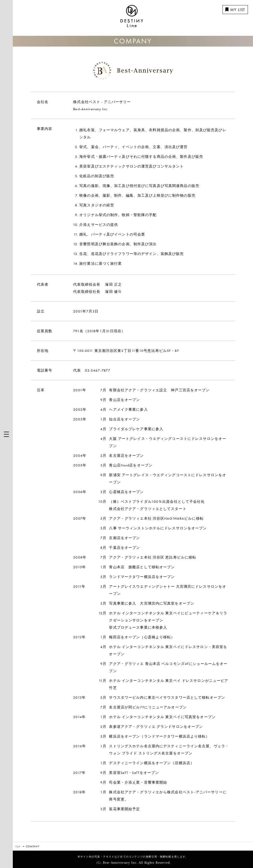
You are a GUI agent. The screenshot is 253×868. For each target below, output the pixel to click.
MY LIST (235, 10)
